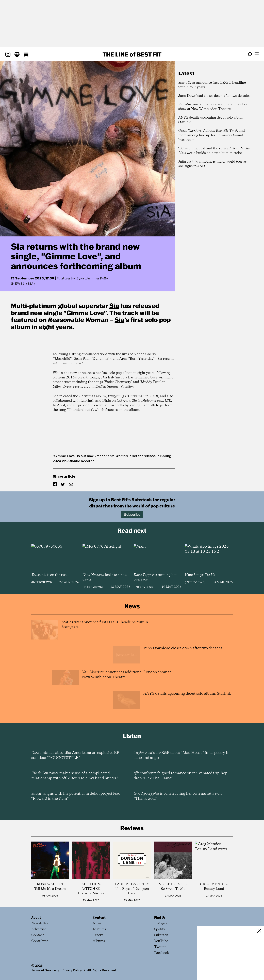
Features (99, 929)
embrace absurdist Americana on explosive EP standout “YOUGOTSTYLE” (75, 755)
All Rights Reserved (102, 970)
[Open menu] (257, 54)
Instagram (162, 923)
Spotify (160, 929)
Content (99, 917)
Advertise (39, 929)
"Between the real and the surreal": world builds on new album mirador (214, 151)
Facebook (162, 953)
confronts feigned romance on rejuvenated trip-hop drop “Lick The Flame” (180, 776)
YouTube (161, 941)
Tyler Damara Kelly (92, 278)
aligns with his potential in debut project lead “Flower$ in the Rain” (76, 796)
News (18, 284)
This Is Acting (111, 378)
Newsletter (40, 923)
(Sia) (31, 284)
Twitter (160, 947)
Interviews (42, 582)
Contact (38, 935)
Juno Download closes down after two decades (214, 96)
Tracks (98, 935)
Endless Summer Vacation (115, 387)
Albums (99, 941)
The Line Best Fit (132, 54)
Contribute (40, 941)
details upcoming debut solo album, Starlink (211, 120)
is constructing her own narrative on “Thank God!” (178, 796)
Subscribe (132, 514)
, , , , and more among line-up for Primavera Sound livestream (212, 135)
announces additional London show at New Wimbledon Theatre (213, 107)
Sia (114, 306)
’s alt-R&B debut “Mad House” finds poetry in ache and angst (182, 755)
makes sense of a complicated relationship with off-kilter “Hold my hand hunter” (75, 776)
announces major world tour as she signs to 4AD (212, 164)
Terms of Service (44, 970)
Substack (161, 935)
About (36, 917)
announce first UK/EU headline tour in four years (212, 85)
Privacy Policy (72, 970)
